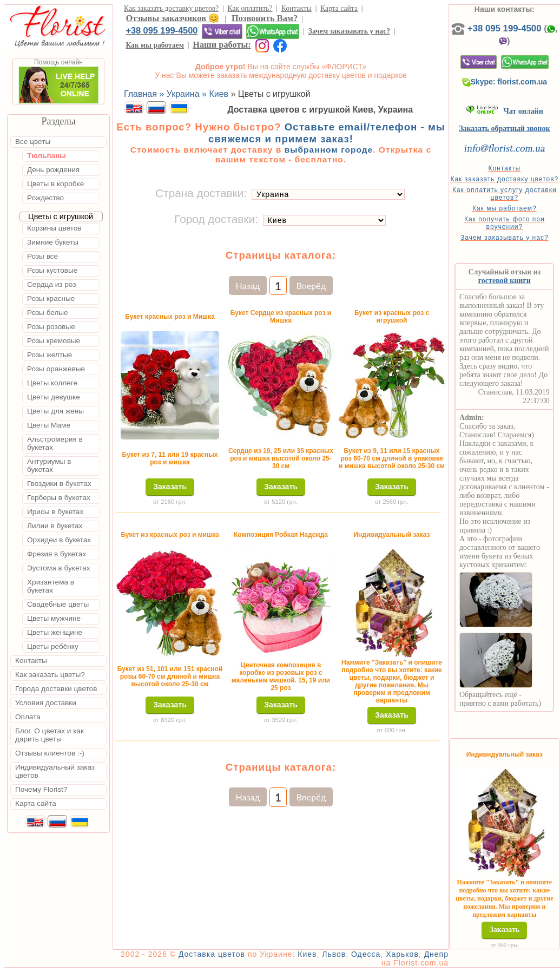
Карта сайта (339, 8)
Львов (334, 954)
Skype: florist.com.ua (505, 82)
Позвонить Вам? (265, 18)
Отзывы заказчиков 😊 (172, 18)
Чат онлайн (505, 111)
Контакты (297, 8)
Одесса (366, 954)
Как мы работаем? (505, 208)
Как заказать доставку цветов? (171, 8)
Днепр (436, 954)
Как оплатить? (250, 8)
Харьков (402, 954)
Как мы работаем (155, 45)
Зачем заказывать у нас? (349, 31)
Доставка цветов (212, 954)
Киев (307, 954)
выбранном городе (329, 150)
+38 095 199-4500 (162, 30)
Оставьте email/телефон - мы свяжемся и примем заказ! (327, 133)
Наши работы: (222, 45)
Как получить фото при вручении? (505, 223)
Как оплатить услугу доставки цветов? (505, 194)
